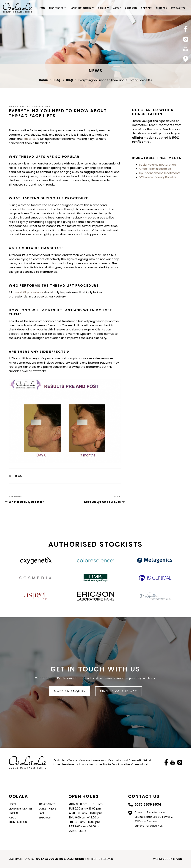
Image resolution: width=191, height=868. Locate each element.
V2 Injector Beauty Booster (158, 177)
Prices (102, 8)
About (117, 8)
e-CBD (178, 859)
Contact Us (178, 8)
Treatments (56, 8)
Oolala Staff (40, 106)
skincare (161, 8)
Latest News (47, 808)
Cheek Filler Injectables (155, 169)
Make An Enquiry (70, 691)
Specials (147, 8)
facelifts (30, 139)
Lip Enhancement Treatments (160, 173)
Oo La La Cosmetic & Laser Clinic (17, 8)
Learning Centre (81, 8)
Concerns (131, 8)
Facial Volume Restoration (158, 165)
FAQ (41, 813)
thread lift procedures (28, 292)
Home (42, 8)
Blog (19, 476)
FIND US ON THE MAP (118, 691)
